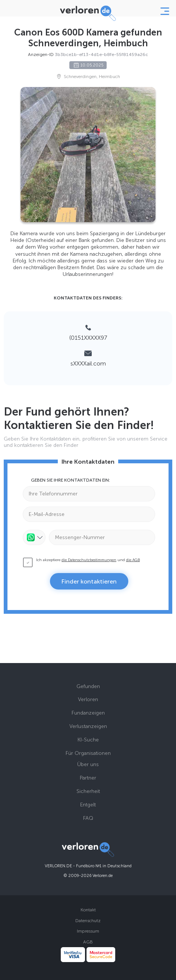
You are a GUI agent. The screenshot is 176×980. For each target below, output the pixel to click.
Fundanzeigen (88, 713)
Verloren (88, 699)
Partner (88, 778)
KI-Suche (88, 740)
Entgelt (88, 805)
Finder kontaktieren (89, 581)
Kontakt (88, 910)
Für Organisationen (88, 753)
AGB (88, 942)
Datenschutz (88, 921)
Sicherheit (88, 791)
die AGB (133, 560)
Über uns (88, 764)
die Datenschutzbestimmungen (89, 560)
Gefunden (88, 686)
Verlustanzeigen (88, 726)
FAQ (88, 818)
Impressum (88, 931)
